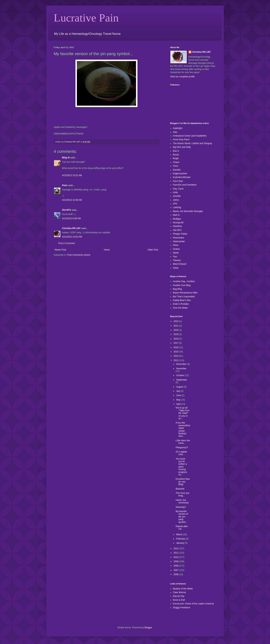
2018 (176, 339)
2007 (176, 570)
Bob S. (176, 151)
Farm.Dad (178, 181)
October (180, 375)
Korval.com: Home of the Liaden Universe (193, 604)
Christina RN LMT (71, 228)
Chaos (176, 162)
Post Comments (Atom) (79, 255)
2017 (176, 343)
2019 (176, 334)
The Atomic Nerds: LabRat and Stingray (192, 143)
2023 (176, 321)
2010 (176, 557)
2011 (176, 553)
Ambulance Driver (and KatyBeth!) (190, 136)
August (180, 387)
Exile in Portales (181, 304)
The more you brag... (182, 494)
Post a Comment (67, 243)
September (182, 380)
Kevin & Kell (179, 600)
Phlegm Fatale (180, 234)
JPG (175, 204)
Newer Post (60, 250)
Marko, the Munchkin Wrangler (188, 211)
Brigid (176, 158)
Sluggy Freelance (182, 608)
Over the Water (180, 308)
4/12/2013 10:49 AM (72, 200)
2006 (176, 574)
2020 (176, 330)
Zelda (176, 268)
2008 (176, 566)
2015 (176, 352)
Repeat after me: (182, 528)
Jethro (176, 200)
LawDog (177, 207)
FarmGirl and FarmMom (185, 185)
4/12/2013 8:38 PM (71, 218)
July (178, 391)
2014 (176, 356)
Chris (176, 166)
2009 (176, 561)
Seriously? (181, 507)
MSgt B (66, 158)
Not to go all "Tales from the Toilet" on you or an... (182, 413)
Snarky (176, 249)
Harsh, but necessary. (182, 501)
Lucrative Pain (86, 18)
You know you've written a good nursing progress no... (181, 467)
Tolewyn (177, 260)
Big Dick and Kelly (182, 147)
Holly (175, 192)
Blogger (148, 628)
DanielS (177, 170)
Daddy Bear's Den (182, 300)
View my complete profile (182, 77)
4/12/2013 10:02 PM (72, 237)
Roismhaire (179, 238)
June (179, 395)
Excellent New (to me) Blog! (183, 482)
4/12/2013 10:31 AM (72, 175)
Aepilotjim (178, 128)
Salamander (179, 241)
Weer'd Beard (180, 264)
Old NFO (67, 210)
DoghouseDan (180, 174)
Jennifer (177, 196)
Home (107, 250)
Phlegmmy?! (182, 448)
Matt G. (177, 215)
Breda (176, 155)
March (180, 534)
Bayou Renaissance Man (185, 293)
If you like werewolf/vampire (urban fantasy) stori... (183, 429)
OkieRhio (178, 226)
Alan (175, 132)
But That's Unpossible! (184, 297)
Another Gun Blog (182, 285)
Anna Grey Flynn (181, 139)
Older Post (153, 250)
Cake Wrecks (180, 592)
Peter (65, 185)
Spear (176, 253)
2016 (176, 347)
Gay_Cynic (178, 189)
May (179, 400)
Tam (175, 257)
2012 (176, 549)
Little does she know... (183, 442)
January (180, 543)
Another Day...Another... (185, 281)
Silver (176, 245)
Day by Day (179, 596)
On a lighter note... (181, 453)
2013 (176, 360)
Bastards (180, 489)
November (181, 369)
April (179, 404)
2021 (176, 326)
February (181, 539)
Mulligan (177, 219)
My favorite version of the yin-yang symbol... (182, 517)
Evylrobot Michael (182, 177)
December (182, 364)
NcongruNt (178, 223)
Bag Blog (178, 289)
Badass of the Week (183, 589)
